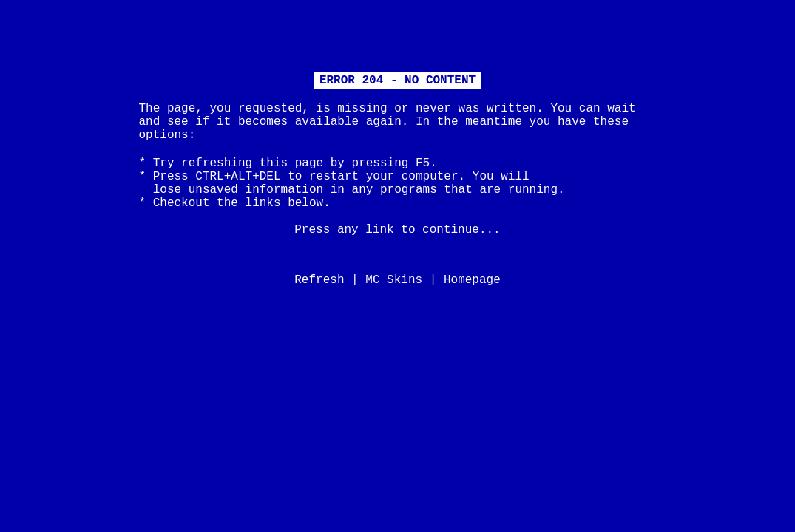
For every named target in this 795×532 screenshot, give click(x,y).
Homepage (472, 280)
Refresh (319, 280)
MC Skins (394, 280)
